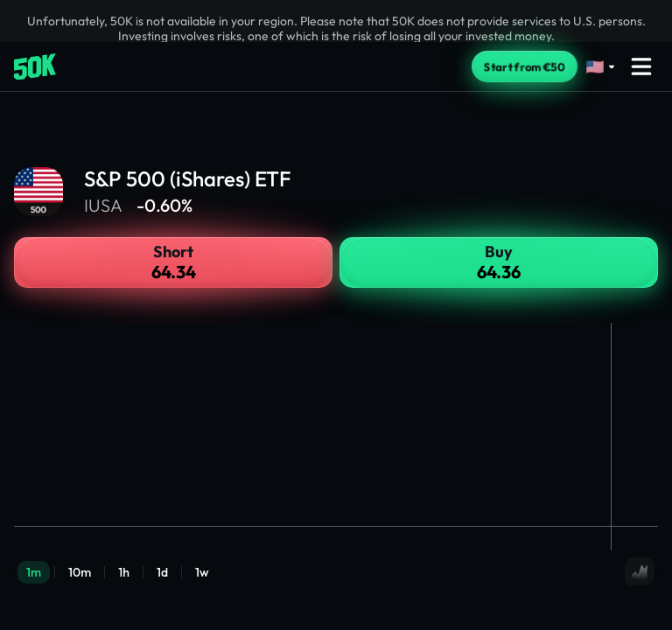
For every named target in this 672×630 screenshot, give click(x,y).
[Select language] (601, 67)
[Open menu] (641, 66)
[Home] (35, 67)
